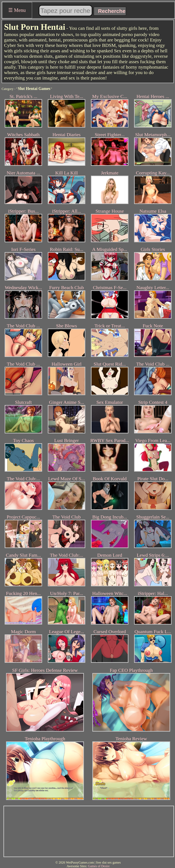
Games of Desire (99, 866)
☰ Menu (17, 10)
